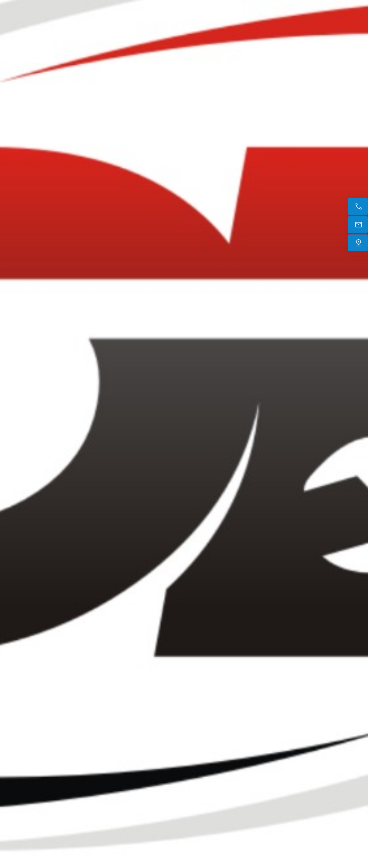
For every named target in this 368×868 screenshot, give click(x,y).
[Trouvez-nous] (358, 243)
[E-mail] (358, 225)
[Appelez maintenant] (358, 206)
